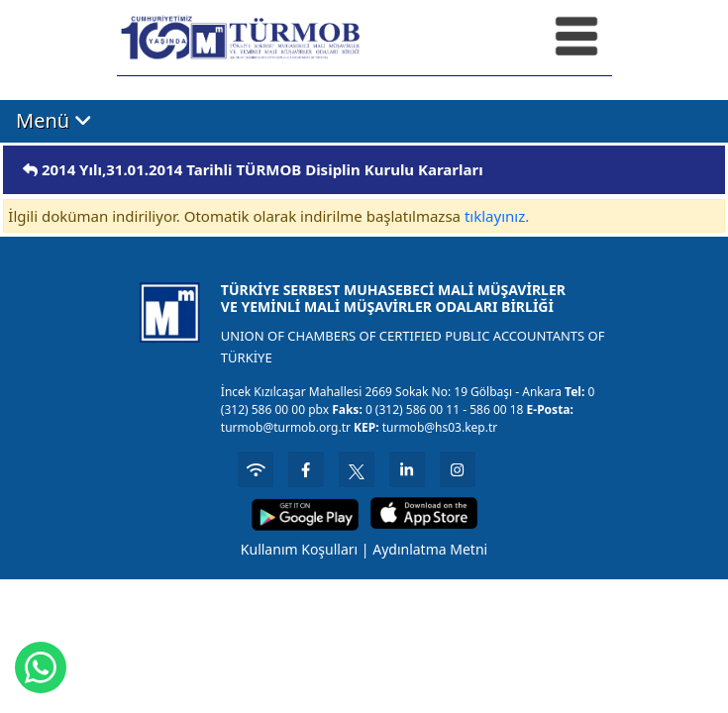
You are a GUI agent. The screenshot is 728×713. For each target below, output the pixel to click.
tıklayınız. (497, 216)
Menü (54, 121)
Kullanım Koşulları (299, 549)
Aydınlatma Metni (430, 549)
